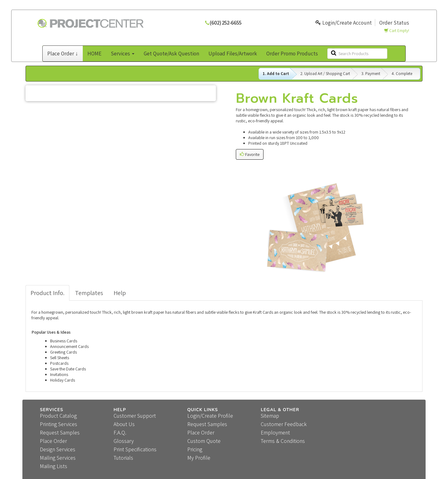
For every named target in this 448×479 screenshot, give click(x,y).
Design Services (58, 449)
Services (123, 53)
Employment (275, 432)
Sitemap (270, 416)
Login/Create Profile (210, 416)
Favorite (250, 154)
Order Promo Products (292, 53)
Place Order (53, 441)
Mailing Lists (54, 466)
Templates (89, 293)
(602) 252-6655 (226, 23)
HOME (94, 53)
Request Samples (60, 432)
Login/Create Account (344, 23)
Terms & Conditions (283, 441)
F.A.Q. (120, 432)
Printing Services (58, 424)
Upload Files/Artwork (233, 53)
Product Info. (47, 293)
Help (120, 293)
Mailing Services (58, 458)
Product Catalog (58, 416)
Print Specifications (135, 449)
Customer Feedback (284, 424)
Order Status (394, 23)
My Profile (199, 458)
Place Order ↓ (63, 53)
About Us (124, 424)
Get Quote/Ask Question (171, 53)
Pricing (195, 449)
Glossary (124, 441)
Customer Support (135, 416)
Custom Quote (204, 441)
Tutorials (123, 458)
